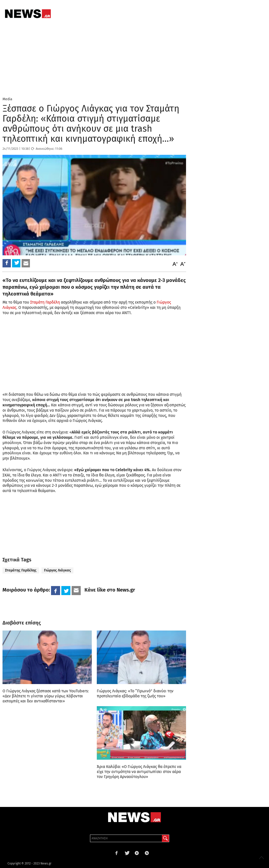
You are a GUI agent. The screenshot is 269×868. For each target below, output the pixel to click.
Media (7, 99)
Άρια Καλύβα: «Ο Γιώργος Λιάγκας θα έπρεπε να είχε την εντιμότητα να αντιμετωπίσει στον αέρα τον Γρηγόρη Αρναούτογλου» (139, 772)
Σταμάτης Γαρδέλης (21, 570)
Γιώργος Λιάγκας (57, 570)
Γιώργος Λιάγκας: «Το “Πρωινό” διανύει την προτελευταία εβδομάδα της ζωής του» (135, 693)
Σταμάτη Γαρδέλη (45, 302)
